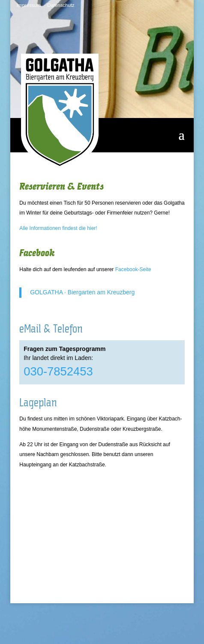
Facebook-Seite (133, 269)
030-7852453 (58, 371)
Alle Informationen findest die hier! (58, 228)
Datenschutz (61, 5)
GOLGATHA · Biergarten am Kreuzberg (82, 292)
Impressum (29, 5)
